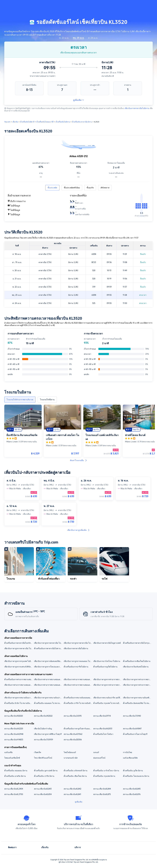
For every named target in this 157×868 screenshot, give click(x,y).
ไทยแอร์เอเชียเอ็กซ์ (12, 758)
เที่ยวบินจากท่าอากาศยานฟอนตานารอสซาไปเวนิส (49, 685)
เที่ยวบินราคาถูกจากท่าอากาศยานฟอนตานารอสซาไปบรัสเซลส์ (138, 685)
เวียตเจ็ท (38, 752)
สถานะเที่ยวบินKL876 (132, 794)
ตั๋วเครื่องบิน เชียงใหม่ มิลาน (75, 776)
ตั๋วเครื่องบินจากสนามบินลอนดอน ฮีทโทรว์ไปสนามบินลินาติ (78, 698)
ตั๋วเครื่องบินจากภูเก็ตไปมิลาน (105, 667)
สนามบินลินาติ (108, 76)
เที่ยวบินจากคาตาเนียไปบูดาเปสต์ (107, 643)
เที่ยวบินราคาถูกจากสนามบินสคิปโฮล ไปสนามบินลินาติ (138, 698)
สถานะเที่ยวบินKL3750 (14, 794)
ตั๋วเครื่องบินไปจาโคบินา (103, 734)
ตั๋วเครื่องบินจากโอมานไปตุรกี (135, 734)
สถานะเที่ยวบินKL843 (43, 789)
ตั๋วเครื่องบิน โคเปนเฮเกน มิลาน (136, 776)
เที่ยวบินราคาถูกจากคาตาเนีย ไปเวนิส (19, 648)
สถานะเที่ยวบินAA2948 (14, 734)
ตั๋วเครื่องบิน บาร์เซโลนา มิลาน (106, 771)
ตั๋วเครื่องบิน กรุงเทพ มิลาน (104, 776)
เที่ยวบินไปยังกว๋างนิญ (43, 729)
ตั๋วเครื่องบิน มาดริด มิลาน (15, 776)
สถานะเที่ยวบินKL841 (72, 794)
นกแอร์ (96, 752)
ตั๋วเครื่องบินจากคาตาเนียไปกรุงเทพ (138, 643)
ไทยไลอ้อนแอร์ (70, 752)
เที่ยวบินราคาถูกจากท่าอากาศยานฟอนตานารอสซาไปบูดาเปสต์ (108, 685)
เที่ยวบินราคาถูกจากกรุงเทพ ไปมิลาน (19, 661)
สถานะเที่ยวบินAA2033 (103, 729)
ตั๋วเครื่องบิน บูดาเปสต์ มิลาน (46, 771)
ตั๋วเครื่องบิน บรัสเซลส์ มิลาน (76, 771)
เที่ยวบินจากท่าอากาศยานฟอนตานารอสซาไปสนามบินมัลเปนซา (78, 679)
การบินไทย (127, 752)
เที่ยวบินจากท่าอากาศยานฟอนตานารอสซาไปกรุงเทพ (78, 685)
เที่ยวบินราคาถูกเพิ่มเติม (78, 530)
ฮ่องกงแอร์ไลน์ (99, 758)
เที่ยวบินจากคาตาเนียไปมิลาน (137, 108)
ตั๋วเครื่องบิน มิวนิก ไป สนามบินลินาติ (19, 703)
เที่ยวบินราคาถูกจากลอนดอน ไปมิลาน (78, 661)
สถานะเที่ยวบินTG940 (132, 716)
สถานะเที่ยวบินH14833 (14, 740)
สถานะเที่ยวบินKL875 (102, 794)
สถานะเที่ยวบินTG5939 (43, 740)
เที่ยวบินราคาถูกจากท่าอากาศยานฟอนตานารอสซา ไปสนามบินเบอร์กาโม (138, 679)
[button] (135, 4)
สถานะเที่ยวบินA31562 (73, 734)
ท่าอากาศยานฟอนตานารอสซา (43, 76)
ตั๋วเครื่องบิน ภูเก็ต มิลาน (133, 771)
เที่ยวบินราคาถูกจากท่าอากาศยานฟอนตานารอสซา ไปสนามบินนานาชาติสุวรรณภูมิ (108, 679)
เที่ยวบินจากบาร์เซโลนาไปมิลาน (107, 661)
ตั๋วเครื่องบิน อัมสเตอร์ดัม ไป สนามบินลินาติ (138, 703)
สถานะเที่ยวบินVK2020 (14, 716)
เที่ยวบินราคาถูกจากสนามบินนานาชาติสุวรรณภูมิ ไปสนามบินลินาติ (19, 698)
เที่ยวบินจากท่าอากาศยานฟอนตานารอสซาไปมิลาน (19, 685)
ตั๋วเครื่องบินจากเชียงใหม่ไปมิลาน (137, 661)
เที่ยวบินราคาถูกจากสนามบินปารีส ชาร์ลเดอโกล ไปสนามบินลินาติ (49, 698)
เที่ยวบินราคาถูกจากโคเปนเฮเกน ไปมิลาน (49, 667)
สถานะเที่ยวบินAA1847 (132, 729)
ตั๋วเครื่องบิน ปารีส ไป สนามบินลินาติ (78, 703)
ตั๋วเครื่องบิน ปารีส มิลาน (44, 776)
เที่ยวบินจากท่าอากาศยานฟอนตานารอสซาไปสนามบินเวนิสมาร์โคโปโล (49, 679)
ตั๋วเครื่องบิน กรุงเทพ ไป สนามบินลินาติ (108, 703)
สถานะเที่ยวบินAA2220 (14, 729)
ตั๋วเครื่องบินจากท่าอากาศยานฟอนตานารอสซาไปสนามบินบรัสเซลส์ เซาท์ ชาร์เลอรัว (19, 679)
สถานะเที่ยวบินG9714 (102, 716)
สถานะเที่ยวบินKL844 (102, 789)
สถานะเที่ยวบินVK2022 (43, 716)
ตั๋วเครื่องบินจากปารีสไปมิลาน (76, 667)
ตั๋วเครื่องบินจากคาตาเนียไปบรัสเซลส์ (19, 643)
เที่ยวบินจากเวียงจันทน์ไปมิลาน (136, 667)
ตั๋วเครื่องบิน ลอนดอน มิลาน (16, 771)
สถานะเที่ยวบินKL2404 (14, 789)
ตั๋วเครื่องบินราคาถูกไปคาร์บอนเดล (78, 729)
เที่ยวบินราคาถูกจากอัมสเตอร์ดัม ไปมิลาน (49, 661)
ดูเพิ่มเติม (79, 100)
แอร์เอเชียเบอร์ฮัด (130, 758)
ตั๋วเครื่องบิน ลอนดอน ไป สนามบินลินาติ (49, 703)
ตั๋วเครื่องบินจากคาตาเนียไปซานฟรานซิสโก (49, 648)
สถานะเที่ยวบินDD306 (73, 740)
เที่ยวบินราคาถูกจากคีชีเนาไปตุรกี (48, 734)
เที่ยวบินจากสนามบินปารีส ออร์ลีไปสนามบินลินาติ (108, 698)
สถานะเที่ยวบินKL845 (132, 789)
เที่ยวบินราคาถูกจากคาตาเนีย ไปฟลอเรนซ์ (78, 643)
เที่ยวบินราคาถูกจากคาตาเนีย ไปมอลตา (49, 643)
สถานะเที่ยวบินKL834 (43, 794)
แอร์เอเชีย (8, 752)
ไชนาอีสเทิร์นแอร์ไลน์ (43, 758)
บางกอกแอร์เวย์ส (71, 758)
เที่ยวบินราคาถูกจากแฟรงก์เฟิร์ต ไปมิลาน (19, 667)
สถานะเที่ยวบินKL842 (72, 789)
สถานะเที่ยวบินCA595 (73, 716)
